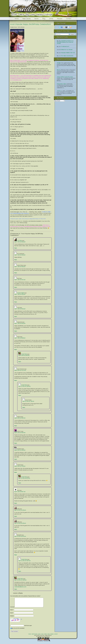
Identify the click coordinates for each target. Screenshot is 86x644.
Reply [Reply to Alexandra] (16, 331)
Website (12, 618)
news (42, 636)
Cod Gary (19, 241)
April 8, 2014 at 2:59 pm (24, 355)
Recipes (60, 19)
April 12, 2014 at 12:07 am (24, 561)
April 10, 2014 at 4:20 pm (20, 510)
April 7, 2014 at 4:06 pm (20, 255)
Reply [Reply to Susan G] (24, 407)
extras (45, 636)
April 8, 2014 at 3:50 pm (20, 450)
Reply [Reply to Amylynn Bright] (16, 302)
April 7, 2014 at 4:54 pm (20, 294)
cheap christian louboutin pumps (65, 77)
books (39, 636)
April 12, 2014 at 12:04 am (24, 386)
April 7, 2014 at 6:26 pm (20, 323)
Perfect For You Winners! (67, 50)
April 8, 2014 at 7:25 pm (20, 466)
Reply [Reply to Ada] (16, 503)
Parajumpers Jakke (61, 84)
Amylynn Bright (21, 293)
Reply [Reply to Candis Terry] (20, 362)
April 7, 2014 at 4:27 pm (20, 280)
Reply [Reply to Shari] (16, 287)
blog (49, 636)
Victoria (59, 91)
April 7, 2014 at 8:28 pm (20, 338)
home (30, 636)
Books (37, 19)
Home (15, 19)
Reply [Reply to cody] (16, 316)
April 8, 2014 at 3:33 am (20, 433)
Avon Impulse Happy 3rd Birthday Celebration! (31, 24)
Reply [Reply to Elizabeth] (16, 555)
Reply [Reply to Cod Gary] (16, 248)
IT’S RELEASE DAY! (65, 47)
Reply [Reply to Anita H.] (16, 443)
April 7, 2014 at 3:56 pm (20, 242)
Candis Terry (24, 354)
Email (12, 615)
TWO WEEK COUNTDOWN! (67, 56)
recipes (52, 636)
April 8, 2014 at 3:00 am (20, 418)
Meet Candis (27, 19)
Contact (71, 19)
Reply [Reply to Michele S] (16, 459)
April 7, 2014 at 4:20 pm (20, 267)
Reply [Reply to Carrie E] (16, 472)
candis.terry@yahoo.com (20, 587)
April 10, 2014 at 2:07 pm (24, 478)
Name (12, 612)
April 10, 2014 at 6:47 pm (20, 536)
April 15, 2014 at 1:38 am (28, 401)
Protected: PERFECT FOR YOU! (68, 53)
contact (56, 636)
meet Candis (34, 636)
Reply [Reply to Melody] (16, 426)
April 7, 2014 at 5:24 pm (20, 309)
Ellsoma (59, 70)
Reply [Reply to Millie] (16, 516)
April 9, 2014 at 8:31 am (20, 492)
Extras (51, 19)
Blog (44, 19)
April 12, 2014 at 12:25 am (20, 580)
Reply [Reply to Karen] (16, 350)
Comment (12, 609)
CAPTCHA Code (28, 627)
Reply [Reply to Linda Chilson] (16, 273)
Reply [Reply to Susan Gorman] (16, 380)
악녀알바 (59, 63)
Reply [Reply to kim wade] (16, 260)
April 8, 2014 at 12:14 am (20, 370)
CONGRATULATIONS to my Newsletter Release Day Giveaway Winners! (65, 42)
